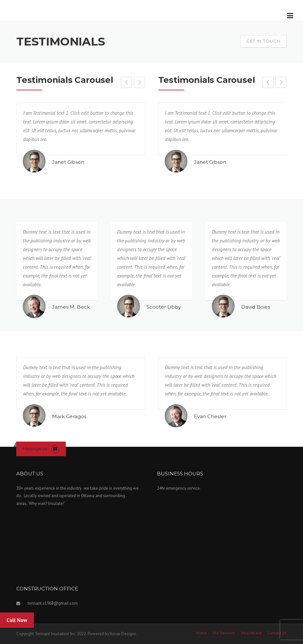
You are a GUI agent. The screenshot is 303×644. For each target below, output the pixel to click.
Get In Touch (263, 41)
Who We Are (251, 633)
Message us (35, 448)
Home (201, 633)
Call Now (17, 620)
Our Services (224, 633)
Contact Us (277, 633)
